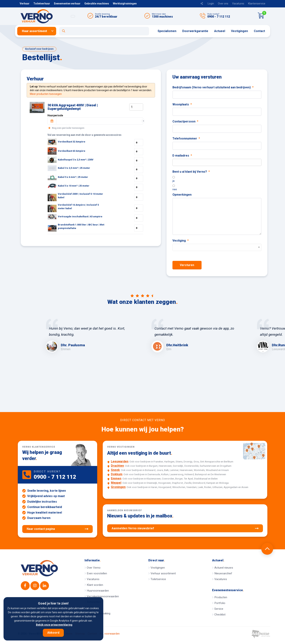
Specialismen (167, 31)
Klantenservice (257, 4)
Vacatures (238, 4)
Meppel (116, 483)
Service (219, 609)
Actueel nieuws (224, 568)
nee (175, 189)
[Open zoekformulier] (104, 31)
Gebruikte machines (97, 4)
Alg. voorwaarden (110, 634)
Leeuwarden (120, 461)
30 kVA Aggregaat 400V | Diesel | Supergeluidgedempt (73, 107)
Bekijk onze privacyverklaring (54, 625)
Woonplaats (182, 104)
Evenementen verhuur (67, 4)
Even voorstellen (97, 573)
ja (173, 181)
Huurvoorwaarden (98, 591)
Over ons (223, 4)
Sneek (115, 470)
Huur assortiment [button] (34, 31)
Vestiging (181, 241)
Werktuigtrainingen (125, 4)
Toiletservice (158, 579)
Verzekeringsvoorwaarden (103, 596)
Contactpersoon (185, 121)
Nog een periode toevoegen (66, 128)
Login (211, 4)
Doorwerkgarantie (195, 31)
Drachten (117, 466)
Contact (259, 31)
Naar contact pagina (58, 529)
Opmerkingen (182, 195)
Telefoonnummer (186, 138)
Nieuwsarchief (223, 573)
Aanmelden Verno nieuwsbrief (185, 528)
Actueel (220, 31)
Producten (221, 597)
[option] (90, 336)
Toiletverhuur (42, 4)
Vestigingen (239, 31)
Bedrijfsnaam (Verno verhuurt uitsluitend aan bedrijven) (213, 87)
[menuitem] (38, 31)
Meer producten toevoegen (46, 94)
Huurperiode (55, 115)
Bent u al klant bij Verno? (191, 172)
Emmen (116, 478)
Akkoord (53, 633)
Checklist (220, 615)
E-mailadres (182, 156)
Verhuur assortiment (163, 573)
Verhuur (25, 4)
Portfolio (220, 603)
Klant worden (95, 585)
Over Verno (94, 568)
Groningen (118, 487)
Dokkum (117, 474)
